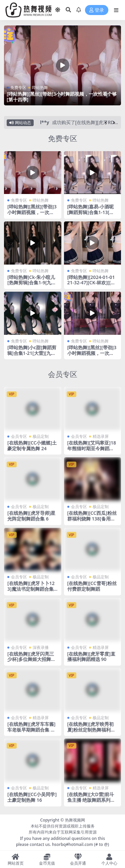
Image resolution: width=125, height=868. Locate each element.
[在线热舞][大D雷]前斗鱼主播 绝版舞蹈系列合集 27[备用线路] (91, 800)
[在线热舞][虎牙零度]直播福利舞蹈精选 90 (91, 657)
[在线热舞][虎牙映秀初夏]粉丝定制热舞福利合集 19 (91, 730)
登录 (97, 10)
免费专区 (18, 87)
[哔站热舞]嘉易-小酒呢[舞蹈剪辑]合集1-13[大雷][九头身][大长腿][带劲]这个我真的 (91, 215)
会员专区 (63, 374)
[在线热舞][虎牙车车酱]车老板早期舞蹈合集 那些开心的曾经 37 (31, 730)
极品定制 (41, 436)
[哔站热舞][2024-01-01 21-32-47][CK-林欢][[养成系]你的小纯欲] (91, 283)
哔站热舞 (40, 87)
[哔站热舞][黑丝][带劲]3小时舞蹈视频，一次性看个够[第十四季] (62, 97)
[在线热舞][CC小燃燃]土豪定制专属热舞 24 (32, 446)
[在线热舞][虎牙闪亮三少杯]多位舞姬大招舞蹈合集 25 (31, 659)
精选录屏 (101, 436)
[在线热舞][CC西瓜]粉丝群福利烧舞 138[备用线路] (92, 519)
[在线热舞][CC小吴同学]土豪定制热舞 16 (32, 797)
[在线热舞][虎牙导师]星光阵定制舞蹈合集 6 (31, 516)
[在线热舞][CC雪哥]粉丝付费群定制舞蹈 (92, 586)
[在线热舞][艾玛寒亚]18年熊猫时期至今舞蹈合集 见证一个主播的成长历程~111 (92, 451)
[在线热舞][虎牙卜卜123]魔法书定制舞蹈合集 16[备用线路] (32, 589)
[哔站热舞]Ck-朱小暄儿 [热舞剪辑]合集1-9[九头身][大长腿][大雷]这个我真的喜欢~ (32, 285)
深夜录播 (41, 647)
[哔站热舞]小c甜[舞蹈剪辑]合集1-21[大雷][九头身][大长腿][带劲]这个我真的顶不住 (32, 356)
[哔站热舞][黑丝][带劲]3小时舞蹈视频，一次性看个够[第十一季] (92, 353)
